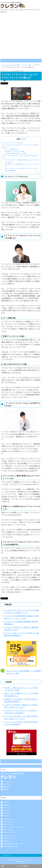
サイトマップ (6, 855)
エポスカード (7, 841)
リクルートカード (8, 824)
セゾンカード (7, 808)
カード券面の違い (11, 149)
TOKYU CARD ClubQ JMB (10, 846)
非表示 (23, 139)
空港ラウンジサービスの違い (15, 151)
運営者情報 (6, 787)
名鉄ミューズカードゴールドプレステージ (15, 827)
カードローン (7, 784)
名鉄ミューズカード (9, 830)
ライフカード (7, 815)
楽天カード (6, 813)
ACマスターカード (8, 819)
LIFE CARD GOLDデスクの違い (16, 153)
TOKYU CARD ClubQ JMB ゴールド (13, 844)
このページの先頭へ (23, 866)
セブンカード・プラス (9, 822)
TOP (10, 65)
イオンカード (7, 810)
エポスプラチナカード (9, 836)
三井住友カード (8, 805)
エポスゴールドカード (9, 838)
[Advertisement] (21, 37)
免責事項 (6, 789)
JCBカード (6, 802)
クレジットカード (8, 781)
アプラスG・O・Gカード (10, 832)
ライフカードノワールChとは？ (13, 143)
